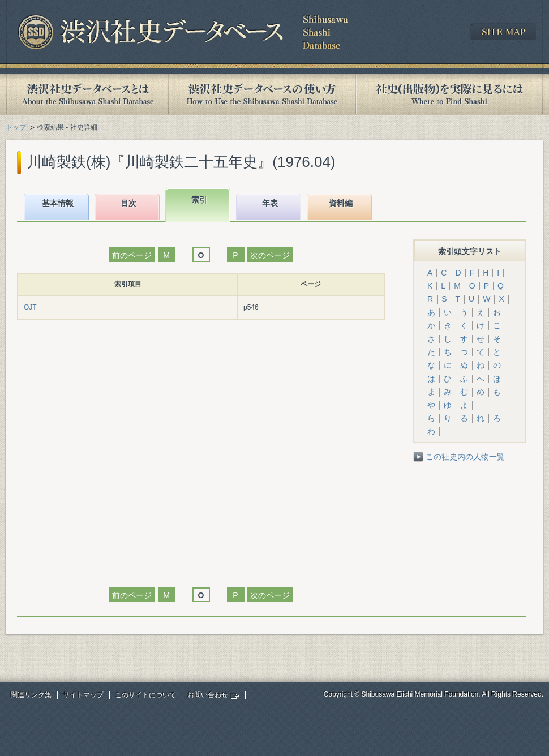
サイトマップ (83, 695)
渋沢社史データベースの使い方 (262, 94)
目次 (128, 203)
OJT (30, 307)
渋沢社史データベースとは (87, 94)
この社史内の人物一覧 (465, 457)
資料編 (341, 203)
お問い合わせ (208, 695)
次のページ (270, 255)
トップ (16, 127)
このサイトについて (145, 695)
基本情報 (58, 203)
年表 (270, 203)
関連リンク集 (31, 695)
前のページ (132, 255)
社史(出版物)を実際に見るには (449, 94)
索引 (199, 200)
